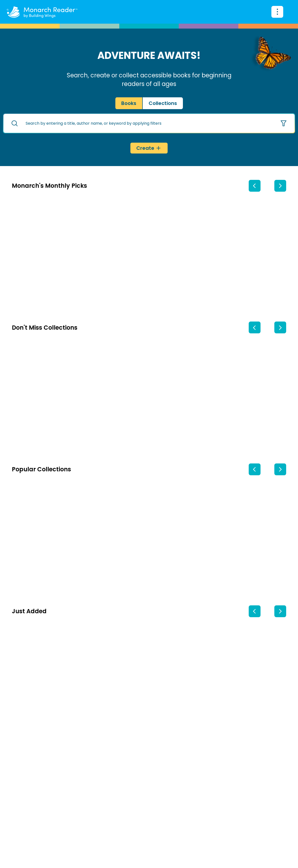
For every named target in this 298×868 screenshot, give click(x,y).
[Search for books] (277, 12)
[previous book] (255, 186)
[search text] (141, 123)
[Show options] (283, 123)
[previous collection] (255, 327)
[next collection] (280, 327)
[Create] (149, 148)
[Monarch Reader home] (42, 12)
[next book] (280, 186)
